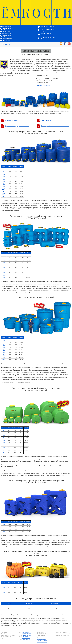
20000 (4, 194)
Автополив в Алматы (42, 641)
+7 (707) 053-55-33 (8, 34)
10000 (4, 189)
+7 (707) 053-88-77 (8, 29)
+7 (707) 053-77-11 (8, 31)
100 (4, 433)
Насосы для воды (41, 639)
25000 (4, 196)
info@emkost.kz (7, 38)
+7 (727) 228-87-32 (8, 36)
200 (4, 435)
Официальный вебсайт (43, 86)
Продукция (6, 44)
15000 (4, 191)
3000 (4, 184)
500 (4, 172)
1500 (4, 179)
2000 (4, 181)
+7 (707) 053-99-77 (8, 27)
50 (4, 430)
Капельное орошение (42, 642)
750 (4, 174)
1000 (4, 176)
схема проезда (7, 40)
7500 (4, 357)
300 (4, 169)
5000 (4, 186)
